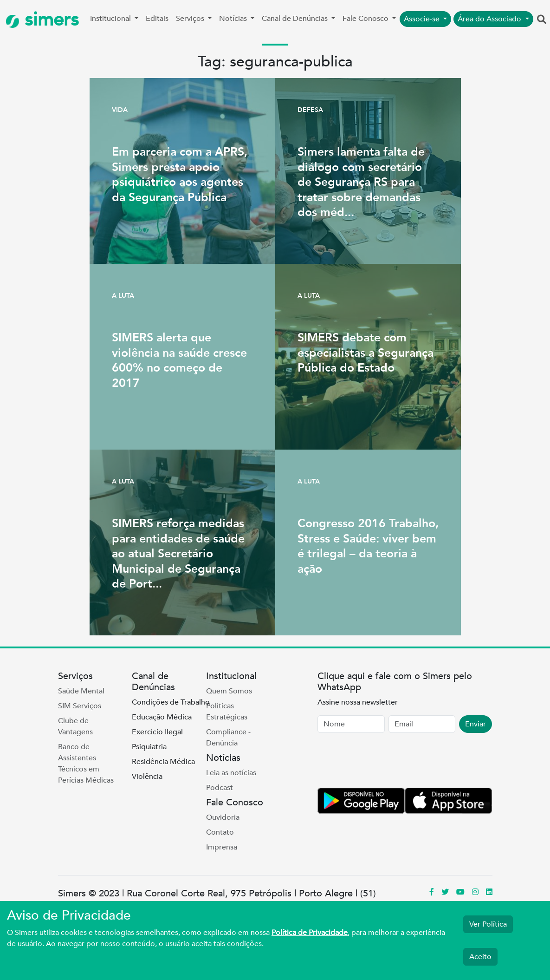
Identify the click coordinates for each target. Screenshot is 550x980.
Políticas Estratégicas (227, 712)
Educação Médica (162, 717)
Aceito (480, 957)
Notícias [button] (234, 19)
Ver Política (488, 924)
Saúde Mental (81, 691)
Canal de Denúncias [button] (296, 19)
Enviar (476, 724)
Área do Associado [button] (490, 19)
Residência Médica (163, 762)
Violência (147, 777)
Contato (220, 832)
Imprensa (222, 847)
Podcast (220, 788)
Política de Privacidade (310, 933)
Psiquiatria (149, 747)
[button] (542, 20)
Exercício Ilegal (157, 732)
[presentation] (388, 762)
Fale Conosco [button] (366, 19)
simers (42, 20)
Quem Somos (229, 691)
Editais (157, 19)
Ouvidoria (223, 817)
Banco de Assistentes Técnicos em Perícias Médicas (86, 764)
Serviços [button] (191, 19)
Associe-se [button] (423, 19)
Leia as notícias (231, 773)
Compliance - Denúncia (228, 738)
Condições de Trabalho (171, 702)
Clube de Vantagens (75, 726)
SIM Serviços (80, 706)
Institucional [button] (111, 19)
